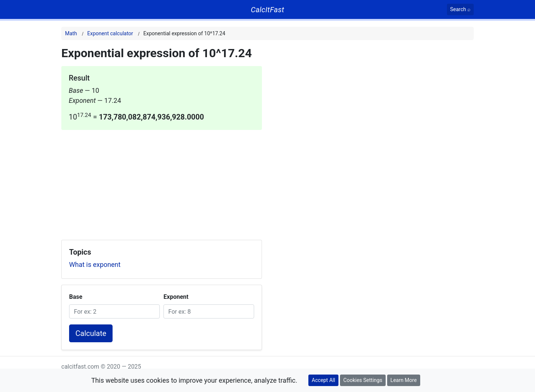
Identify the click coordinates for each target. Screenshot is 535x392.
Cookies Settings (363, 380)
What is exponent (95, 264)
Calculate (91, 333)
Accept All (323, 380)
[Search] (461, 9)
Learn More (404, 380)
